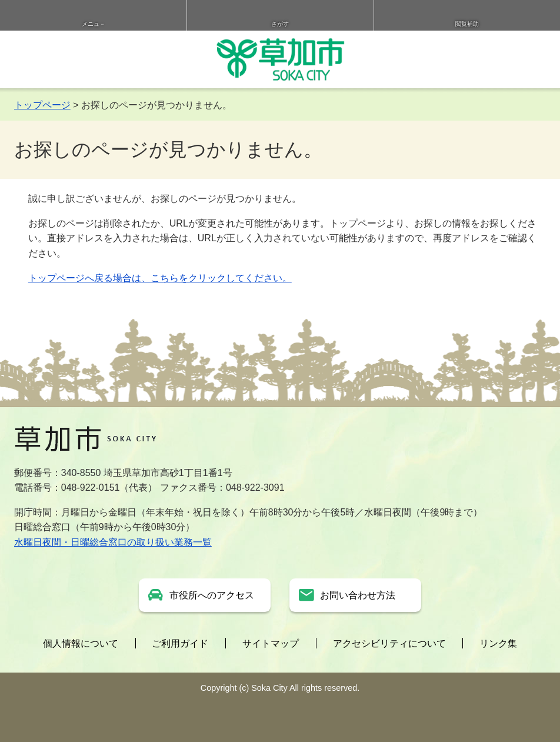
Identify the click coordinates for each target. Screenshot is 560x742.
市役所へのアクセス (212, 595)
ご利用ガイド (180, 643)
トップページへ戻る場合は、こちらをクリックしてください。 (160, 278)
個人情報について (81, 643)
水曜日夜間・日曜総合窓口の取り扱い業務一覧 (113, 542)
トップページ (42, 105)
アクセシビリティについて (389, 643)
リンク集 (498, 643)
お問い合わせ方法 (358, 595)
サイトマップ (271, 643)
